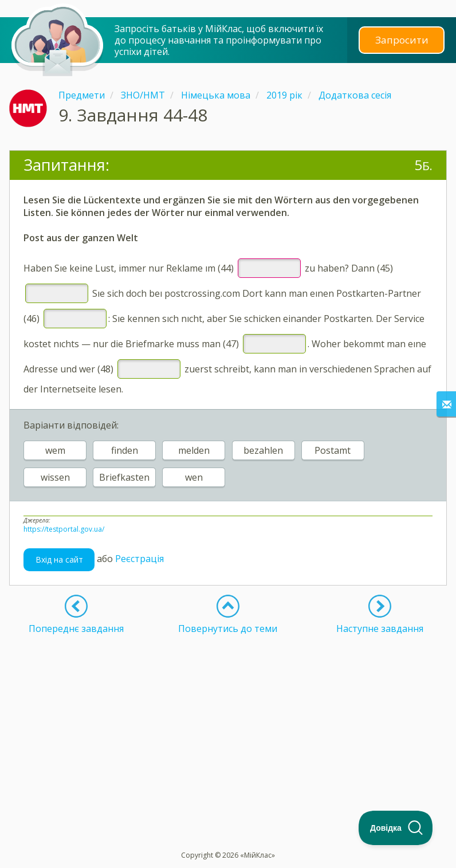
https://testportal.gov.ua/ (64, 529)
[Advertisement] (228, 714)
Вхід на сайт (59, 559)
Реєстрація (139, 559)
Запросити (402, 40)
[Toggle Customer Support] (396, 828)
